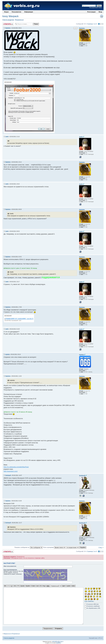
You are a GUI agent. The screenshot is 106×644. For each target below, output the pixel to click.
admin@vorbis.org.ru (58, 641)
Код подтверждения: (10, 570)
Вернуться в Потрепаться (12, 634)
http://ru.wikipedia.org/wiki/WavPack (16, 467)
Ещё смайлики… (90, 601)
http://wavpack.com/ (11, 471)
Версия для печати (102, 16)
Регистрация (91, 12)
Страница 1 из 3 (92, 24)
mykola (7, 354)
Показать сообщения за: (28, 547)
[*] (41, 586)
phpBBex (59, 643)
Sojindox (8, 28)
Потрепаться (19, 20)
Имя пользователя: (10, 566)
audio (69, 586)
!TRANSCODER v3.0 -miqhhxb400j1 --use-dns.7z (19, 319)
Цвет (64, 586)
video (73, 586)
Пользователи (16, 12)
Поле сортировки (54, 547)
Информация (29, 12)
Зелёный (8, 475)
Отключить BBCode (92, 604)
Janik (7, 137)
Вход (100, 12)
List (37, 586)
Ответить (8, 24)
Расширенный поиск (95, 8)
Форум (6, 12)
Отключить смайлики (92, 606)
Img (44, 586)
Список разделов (8, 20)
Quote (22, 586)
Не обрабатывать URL (92, 608)
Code (33, 586)
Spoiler (28, 586)
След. (100, 548)
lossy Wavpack (10, 16)
